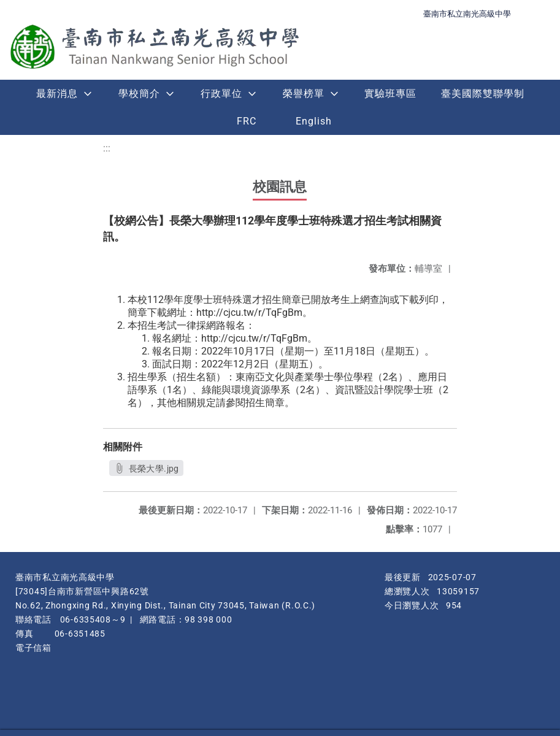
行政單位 (221, 94)
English (314, 121)
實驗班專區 (390, 94)
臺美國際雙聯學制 (483, 94)
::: (107, 148)
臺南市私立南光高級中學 (467, 14)
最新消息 (57, 94)
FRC (247, 121)
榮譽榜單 (304, 94)
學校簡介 (139, 94)
